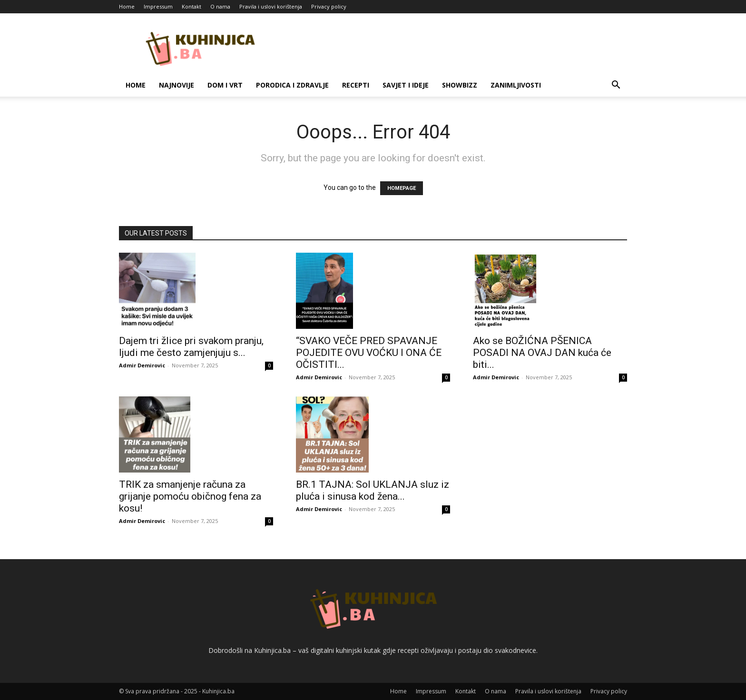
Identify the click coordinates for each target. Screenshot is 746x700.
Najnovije (177, 85)
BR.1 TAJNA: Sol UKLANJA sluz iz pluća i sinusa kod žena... (373, 490)
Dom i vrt (225, 85)
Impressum (158, 6)
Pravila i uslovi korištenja (271, 6)
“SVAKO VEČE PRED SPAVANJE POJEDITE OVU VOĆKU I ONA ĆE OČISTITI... (369, 353)
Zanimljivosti (516, 85)
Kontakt (191, 6)
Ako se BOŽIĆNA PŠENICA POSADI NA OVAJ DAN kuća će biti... (542, 353)
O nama (220, 6)
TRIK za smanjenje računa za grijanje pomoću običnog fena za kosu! (190, 496)
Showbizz (460, 85)
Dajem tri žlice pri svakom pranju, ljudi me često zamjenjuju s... (191, 347)
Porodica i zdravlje (292, 85)
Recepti (356, 85)
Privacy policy (329, 6)
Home (127, 6)
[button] (616, 86)
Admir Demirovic (142, 365)
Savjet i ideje (406, 85)
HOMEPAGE (402, 188)
